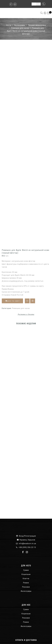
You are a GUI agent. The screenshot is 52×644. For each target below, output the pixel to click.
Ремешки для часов (20, 28)
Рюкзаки (26, 496)
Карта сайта (13, 639)
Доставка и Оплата (26, 223)
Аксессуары (20, 25)
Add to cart (13, 210)
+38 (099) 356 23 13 (27, 456)
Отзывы (32, 639)
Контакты (42, 639)
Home (9, 25)
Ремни (26, 491)
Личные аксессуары (37, 25)
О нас (24, 639)
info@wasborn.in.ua (27, 452)
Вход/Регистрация (27, 445)
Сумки (26, 479)
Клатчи (26, 487)
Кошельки (26, 483)
